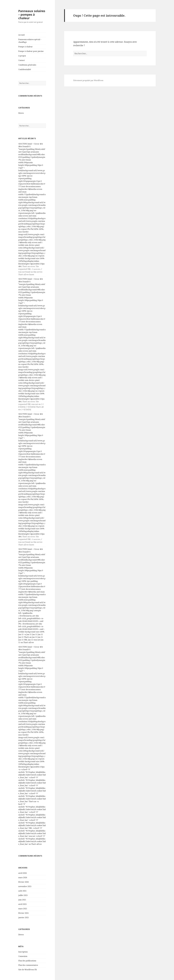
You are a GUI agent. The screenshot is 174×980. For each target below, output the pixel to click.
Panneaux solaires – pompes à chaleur (32, 14)
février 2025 (24, 913)
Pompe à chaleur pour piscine (31, 51)
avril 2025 (23, 904)
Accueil (21, 35)
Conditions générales (27, 65)
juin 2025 (22, 900)
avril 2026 (23, 873)
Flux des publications (27, 961)
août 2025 (22, 891)
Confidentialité (25, 69)
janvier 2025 (24, 917)
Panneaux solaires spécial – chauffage (30, 41)
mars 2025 (23, 909)
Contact (22, 60)
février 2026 (24, 882)
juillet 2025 (23, 895)
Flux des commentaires (28, 965)
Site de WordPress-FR (27, 970)
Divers (21, 113)
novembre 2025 (25, 886)
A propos (22, 56)
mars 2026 (23, 878)
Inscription (23, 952)
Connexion (23, 956)
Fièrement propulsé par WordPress (88, 80)
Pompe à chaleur (25, 47)
